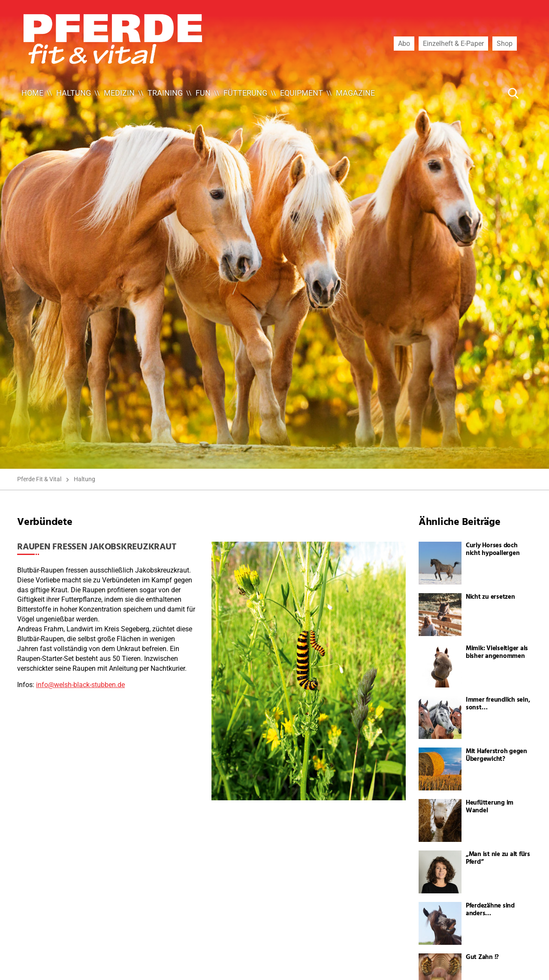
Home (32, 93)
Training (165, 93)
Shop (505, 43)
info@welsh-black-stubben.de (80, 685)
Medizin (119, 93)
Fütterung (245, 93)
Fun (203, 93)
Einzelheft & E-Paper (453, 43)
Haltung (74, 93)
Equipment (302, 93)
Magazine (355, 93)
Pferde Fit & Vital (39, 479)
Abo (404, 43)
